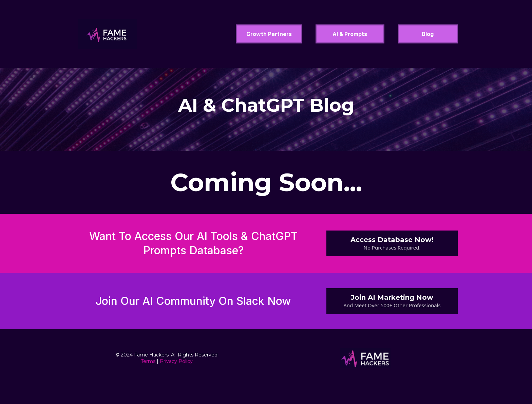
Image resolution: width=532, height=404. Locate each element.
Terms (148, 361)
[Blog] (428, 34)
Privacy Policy (176, 361)
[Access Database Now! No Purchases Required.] (392, 243)
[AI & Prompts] (350, 34)
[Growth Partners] (269, 34)
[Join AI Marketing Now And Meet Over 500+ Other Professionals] (392, 301)
